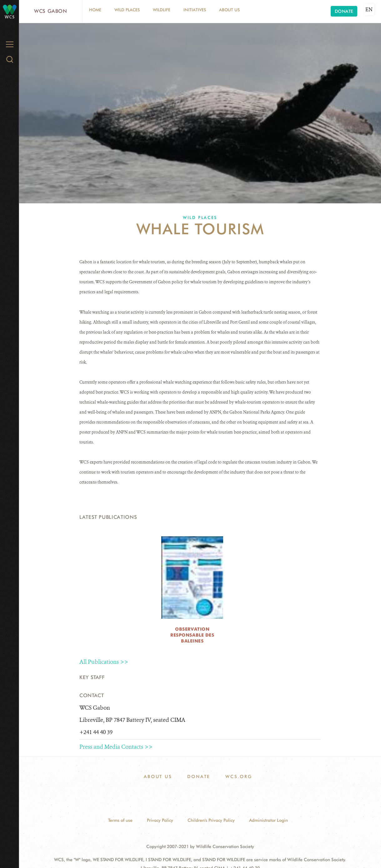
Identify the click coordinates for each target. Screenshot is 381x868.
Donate (344, 11)
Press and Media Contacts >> (116, 747)
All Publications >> (104, 662)
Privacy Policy (160, 820)
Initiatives (195, 10)
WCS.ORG (239, 776)
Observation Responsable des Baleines (192, 635)
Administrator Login (268, 820)
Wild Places (127, 10)
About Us (229, 10)
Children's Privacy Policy (211, 820)
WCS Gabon (51, 11)
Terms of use (120, 820)
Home (95, 10)
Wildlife (162, 10)
